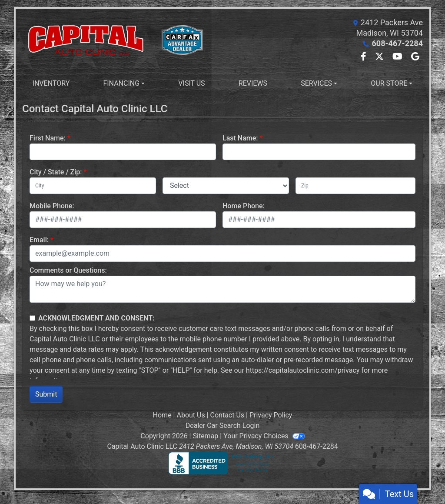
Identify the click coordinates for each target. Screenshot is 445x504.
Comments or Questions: (68, 270)
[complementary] (419, 478)
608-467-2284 (397, 43)
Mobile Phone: (52, 206)
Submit (46, 394)
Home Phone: (244, 206)
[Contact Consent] (32, 318)
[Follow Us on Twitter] (380, 57)
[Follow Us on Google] (415, 57)
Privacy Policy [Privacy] (271, 415)
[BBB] (222, 463)
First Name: (48, 138)
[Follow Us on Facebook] (364, 57)
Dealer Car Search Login (223, 426)
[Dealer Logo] (122, 40)
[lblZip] (355, 186)
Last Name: (240, 138)
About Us (191, 415)
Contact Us (227, 415)
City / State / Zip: (56, 172)
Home (162, 415)
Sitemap (206, 436)
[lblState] (226, 186)
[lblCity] (93, 186)
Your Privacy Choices (264, 436)
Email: (39, 240)
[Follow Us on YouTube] (398, 57)
